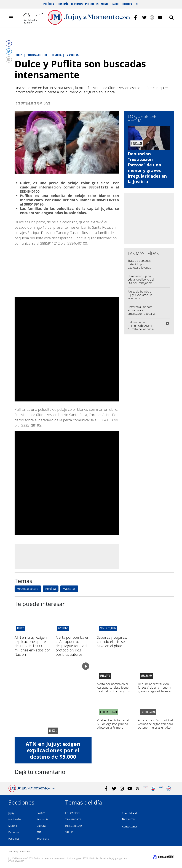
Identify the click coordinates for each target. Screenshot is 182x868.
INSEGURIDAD (73, 826)
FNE (137, 4)
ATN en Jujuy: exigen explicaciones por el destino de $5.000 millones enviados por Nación (32, 646)
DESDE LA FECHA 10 (109, 712)
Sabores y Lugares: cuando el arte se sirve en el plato (112, 642)
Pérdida (51, 589)
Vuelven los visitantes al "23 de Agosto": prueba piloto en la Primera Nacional (113, 726)
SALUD (69, 832)
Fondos (21, 628)
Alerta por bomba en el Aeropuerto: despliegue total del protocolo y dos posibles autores (72, 646)
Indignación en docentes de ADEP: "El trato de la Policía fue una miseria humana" (141, 329)
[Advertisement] (67, 557)
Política (49, 4)
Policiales (92, 4)
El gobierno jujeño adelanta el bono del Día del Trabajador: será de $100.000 (141, 281)
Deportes (77, 4)
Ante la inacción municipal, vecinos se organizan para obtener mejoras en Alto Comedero (156, 726)
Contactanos (130, 826)
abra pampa (146, 676)
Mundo (105, 4)
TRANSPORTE (73, 819)
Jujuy (11, 813)
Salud (116, 4)
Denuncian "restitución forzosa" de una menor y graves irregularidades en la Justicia (147, 168)
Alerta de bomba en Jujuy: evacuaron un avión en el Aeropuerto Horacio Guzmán (140, 298)
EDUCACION (72, 813)
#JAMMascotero (28, 589)
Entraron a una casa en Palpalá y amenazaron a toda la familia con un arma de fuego (141, 314)
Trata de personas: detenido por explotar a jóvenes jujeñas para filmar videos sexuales (139, 267)
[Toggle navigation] (11, 18)
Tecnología (43, 839)
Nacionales (15, 819)
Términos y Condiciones (19, 851)
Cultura (127, 4)
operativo (63, 628)
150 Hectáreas (148, 712)
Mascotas (69, 589)
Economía (63, 4)
